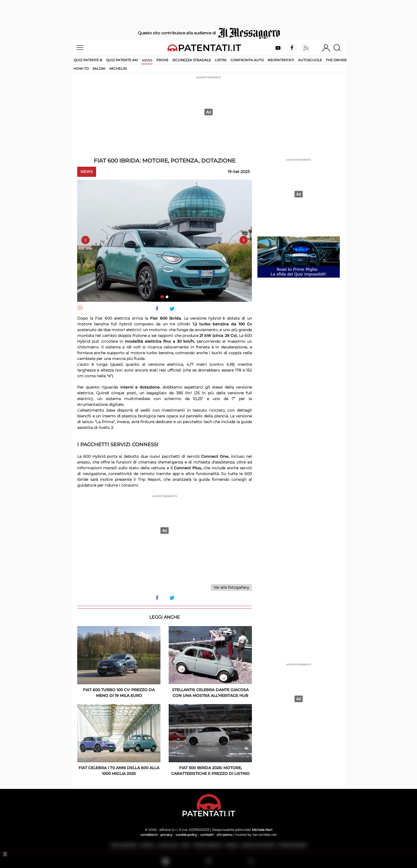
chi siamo (224, 835)
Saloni (99, 69)
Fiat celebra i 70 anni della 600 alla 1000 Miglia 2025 (119, 771)
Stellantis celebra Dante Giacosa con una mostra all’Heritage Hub (210, 693)
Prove (162, 60)
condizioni (149, 835)
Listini (221, 60)
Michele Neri (262, 830)
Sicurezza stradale (192, 60)
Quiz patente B (88, 60)
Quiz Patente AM (122, 60)
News (147, 60)
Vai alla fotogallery (231, 587)
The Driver (336, 60)
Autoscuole (310, 60)
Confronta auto (247, 60)
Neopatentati (281, 60)
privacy (166, 835)
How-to (81, 69)
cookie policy (186, 835)
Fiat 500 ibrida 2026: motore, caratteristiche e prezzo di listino (210, 771)
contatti (207, 835)
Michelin (118, 69)
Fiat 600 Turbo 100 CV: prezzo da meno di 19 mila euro (119, 693)
